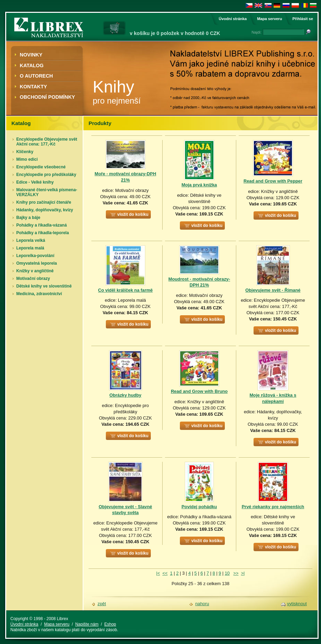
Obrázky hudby (125, 395)
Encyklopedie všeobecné (41, 167)
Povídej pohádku (199, 507)
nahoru (202, 604)
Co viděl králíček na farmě (126, 290)
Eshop (110, 624)
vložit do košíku (133, 214)
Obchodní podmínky (47, 97)
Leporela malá (30, 248)
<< (165, 573)
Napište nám (87, 624)
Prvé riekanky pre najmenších (273, 507)
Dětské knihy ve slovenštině (44, 286)
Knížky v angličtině (35, 271)
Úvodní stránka (233, 19)
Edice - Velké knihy (35, 182)
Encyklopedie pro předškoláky (46, 175)
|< (158, 573)
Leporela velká (31, 240)
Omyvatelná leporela (36, 263)
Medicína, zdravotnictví (39, 294)
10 (227, 573)
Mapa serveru (269, 19)
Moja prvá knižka (199, 185)
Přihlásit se (303, 19)
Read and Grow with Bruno (199, 391)
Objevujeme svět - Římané (273, 290)
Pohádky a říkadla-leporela (43, 233)
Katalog (32, 65)
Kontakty (33, 87)
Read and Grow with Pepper (273, 181)
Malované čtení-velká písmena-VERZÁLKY (47, 192)
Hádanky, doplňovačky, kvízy (45, 210)
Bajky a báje (28, 218)
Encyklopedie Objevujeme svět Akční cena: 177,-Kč (47, 142)
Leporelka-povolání (35, 256)
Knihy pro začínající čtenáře (44, 202)
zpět (102, 604)
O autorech (36, 76)
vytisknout (297, 604)
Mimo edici (27, 159)
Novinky (31, 55)
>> (236, 573)
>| (243, 573)
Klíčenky (25, 152)
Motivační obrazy (33, 279)
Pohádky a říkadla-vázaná (42, 225)
